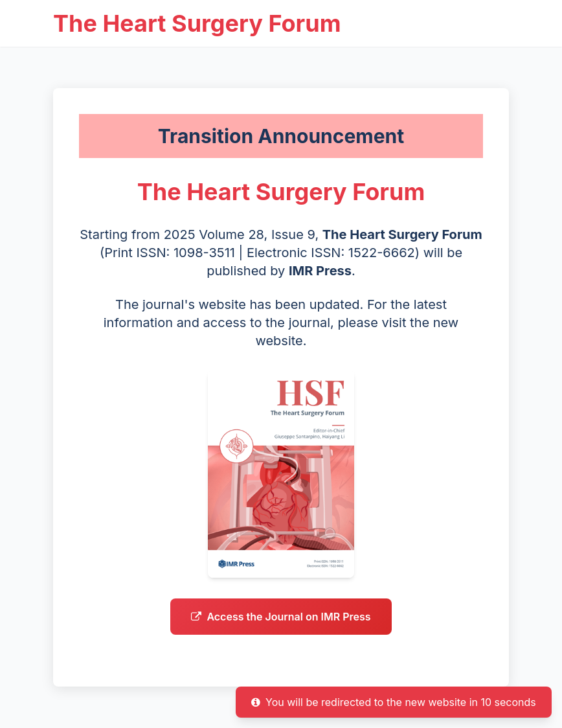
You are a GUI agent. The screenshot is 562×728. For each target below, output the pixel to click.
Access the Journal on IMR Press (281, 637)
